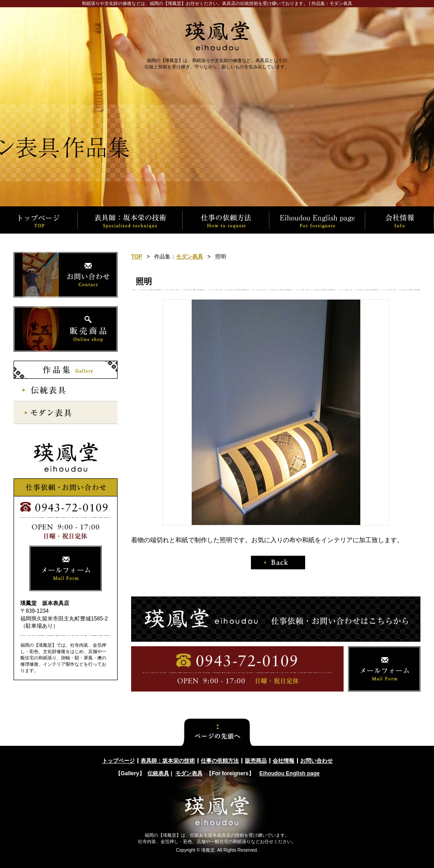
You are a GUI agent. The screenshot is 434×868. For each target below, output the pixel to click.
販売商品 (256, 761)
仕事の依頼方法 (220, 761)
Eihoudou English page (290, 773)
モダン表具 (189, 257)
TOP (137, 257)
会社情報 (283, 761)
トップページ (118, 761)
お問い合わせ (316, 761)
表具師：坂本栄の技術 (168, 761)
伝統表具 (158, 773)
